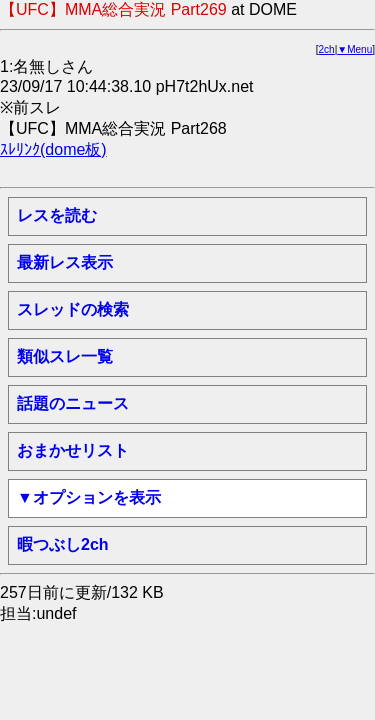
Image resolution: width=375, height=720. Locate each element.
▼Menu (354, 49)
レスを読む (57, 215)
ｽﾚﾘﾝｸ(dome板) (53, 149)
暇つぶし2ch (63, 544)
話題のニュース (73, 403)
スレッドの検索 (73, 309)
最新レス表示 (65, 262)
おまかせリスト (73, 450)
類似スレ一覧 (65, 356)
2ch (327, 49)
